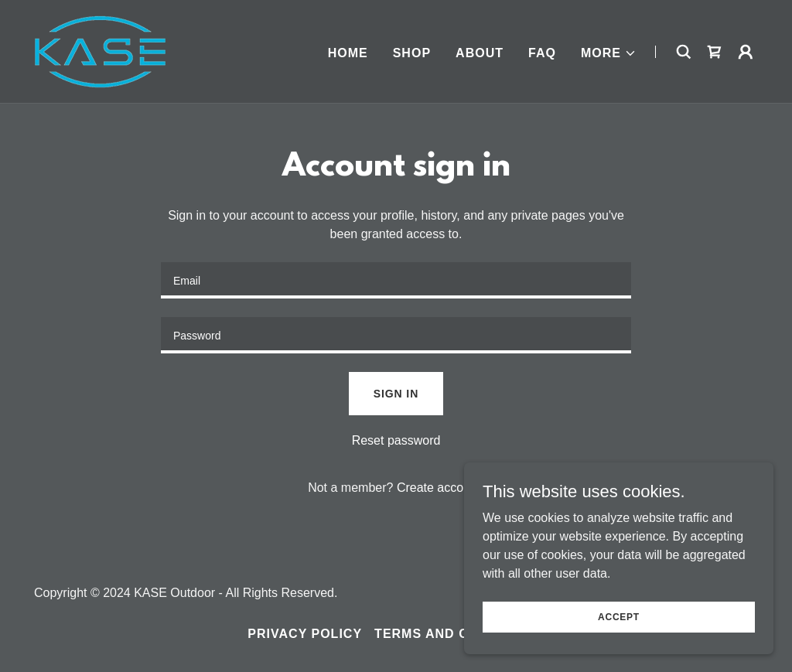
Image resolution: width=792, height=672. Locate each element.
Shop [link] (412, 53)
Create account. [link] (440, 488)
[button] (609, 53)
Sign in (396, 394)
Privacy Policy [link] (305, 634)
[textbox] (396, 280)
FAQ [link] (542, 53)
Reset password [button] (396, 440)
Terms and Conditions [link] (459, 634)
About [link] (480, 53)
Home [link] (348, 53)
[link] (101, 51)
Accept (619, 616)
